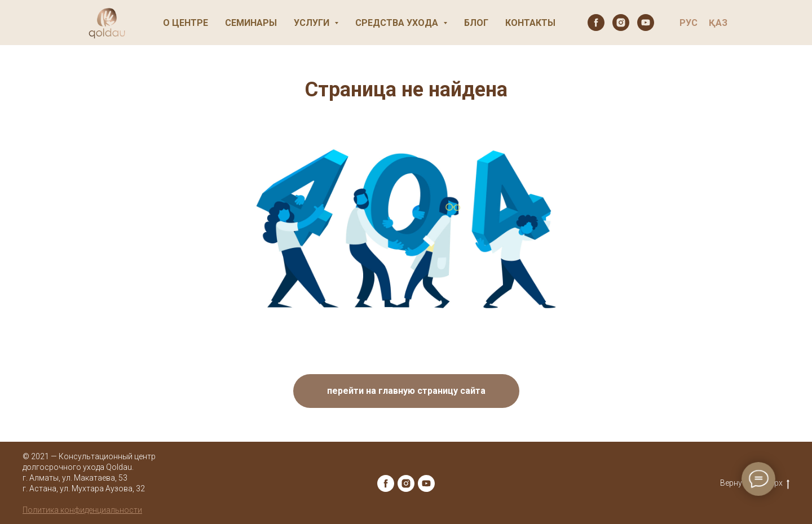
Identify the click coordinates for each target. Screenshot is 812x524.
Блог (476, 23)
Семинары (251, 23)
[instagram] (621, 23)
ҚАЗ (718, 23)
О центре (186, 23)
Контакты (530, 23)
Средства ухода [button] (398, 23)
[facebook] (596, 23)
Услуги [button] (313, 23)
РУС (689, 23)
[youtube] (646, 23)
